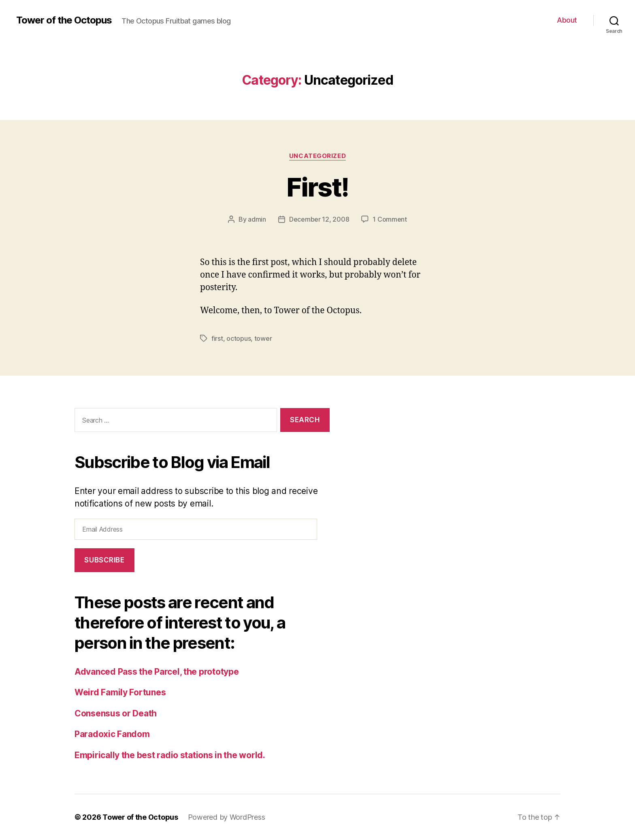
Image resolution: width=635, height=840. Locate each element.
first (217, 338)
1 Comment (390, 219)
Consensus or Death (116, 713)
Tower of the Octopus (64, 20)
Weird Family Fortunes (120, 692)
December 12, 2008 (319, 219)
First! (317, 187)
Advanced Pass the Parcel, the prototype (157, 672)
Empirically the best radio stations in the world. (170, 755)
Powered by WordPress (227, 817)
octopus (239, 338)
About (567, 20)
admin (257, 219)
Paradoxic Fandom (112, 734)
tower (263, 338)
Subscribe (104, 560)
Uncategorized (317, 156)
